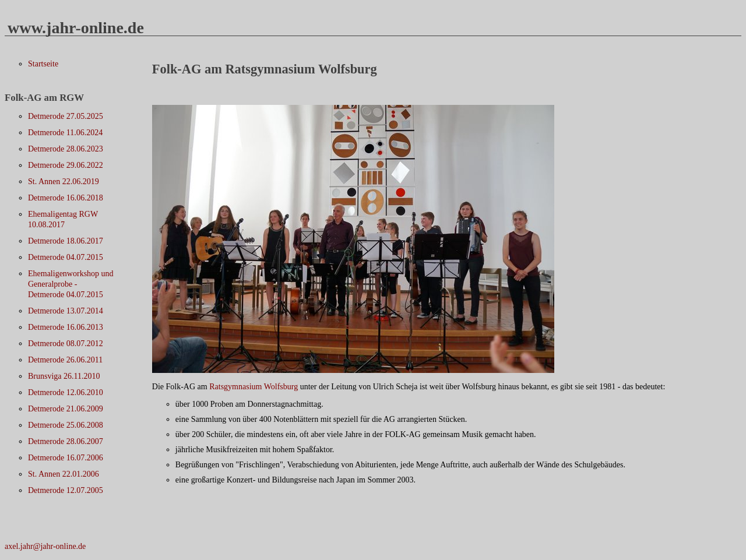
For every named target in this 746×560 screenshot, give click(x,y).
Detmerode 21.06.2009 (66, 409)
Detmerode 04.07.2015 (66, 257)
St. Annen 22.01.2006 (64, 474)
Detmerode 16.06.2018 (66, 198)
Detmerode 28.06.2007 (66, 441)
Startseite (43, 64)
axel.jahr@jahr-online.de (45, 546)
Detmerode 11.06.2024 (65, 133)
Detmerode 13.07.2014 (66, 311)
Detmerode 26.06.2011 (65, 360)
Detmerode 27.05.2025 (66, 116)
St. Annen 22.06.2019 (64, 182)
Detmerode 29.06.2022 (66, 165)
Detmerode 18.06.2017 (66, 241)
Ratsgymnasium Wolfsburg (254, 387)
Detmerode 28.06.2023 (66, 149)
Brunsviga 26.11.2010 (64, 376)
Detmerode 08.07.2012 (66, 344)
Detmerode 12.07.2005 (66, 490)
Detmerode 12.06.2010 (66, 392)
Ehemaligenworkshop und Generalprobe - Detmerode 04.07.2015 (71, 284)
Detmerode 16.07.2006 (66, 458)
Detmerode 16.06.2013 (66, 327)
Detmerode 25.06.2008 (66, 425)
